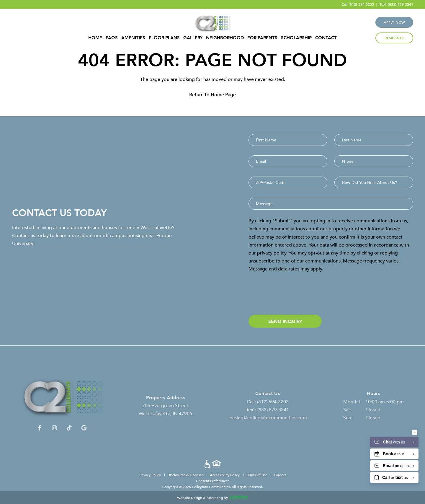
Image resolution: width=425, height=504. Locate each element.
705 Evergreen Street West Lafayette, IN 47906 (165, 414)
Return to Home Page (212, 94)
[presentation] (293, 294)
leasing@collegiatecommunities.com (268, 422)
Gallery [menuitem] (193, 38)
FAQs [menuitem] (112, 38)
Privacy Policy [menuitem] (151, 475)
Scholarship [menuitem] (296, 38)
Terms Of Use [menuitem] (257, 475)
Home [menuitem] (95, 38)
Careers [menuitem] (280, 475)
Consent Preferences (213, 481)
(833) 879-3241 (401, 4)
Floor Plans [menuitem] (164, 38)
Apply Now (394, 22)
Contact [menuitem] (326, 38)
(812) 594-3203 (361, 4)
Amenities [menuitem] (133, 38)
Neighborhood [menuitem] (225, 38)
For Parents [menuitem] (262, 38)
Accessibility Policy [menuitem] (225, 475)
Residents (394, 38)
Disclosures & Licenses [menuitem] (186, 475)
